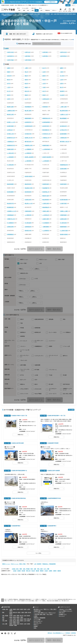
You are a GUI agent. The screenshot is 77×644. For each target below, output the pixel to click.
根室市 (26, 87)
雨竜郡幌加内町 (64, 165)
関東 (21, 569)
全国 (52, 14)
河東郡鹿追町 (10, 215)
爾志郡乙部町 (10, 114)
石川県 (25, 616)
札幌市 (7, 48)
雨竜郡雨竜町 (46, 145)
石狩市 (9, 99)
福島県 (74, 14)
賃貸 (35, 609)
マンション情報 (37, 619)
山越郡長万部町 (11, 111)
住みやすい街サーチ (38, 621)
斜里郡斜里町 (46, 184)
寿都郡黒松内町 (46, 118)
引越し (35, 628)
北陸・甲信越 (26, 569)
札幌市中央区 (10, 52)
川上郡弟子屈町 (64, 230)
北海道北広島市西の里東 (17, 443)
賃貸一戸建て (53, 609)
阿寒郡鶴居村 (10, 234)
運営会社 (50, 633)
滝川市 (62, 87)
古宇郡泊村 (10, 130)
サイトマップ (62, 616)
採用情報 (73, 633)
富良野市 (62, 91)
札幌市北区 (28, 52)
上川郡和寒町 (28, 161)
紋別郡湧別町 (28, 192)
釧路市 (9, 72)
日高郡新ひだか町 (12, 211)
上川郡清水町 (46, 215)
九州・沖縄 (46, 569)
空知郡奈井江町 (11, 138)
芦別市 (44, 80)
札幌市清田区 (28, 60)
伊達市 (44, 95)
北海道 (55, 14)
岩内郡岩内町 (63, 126)
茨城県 (26, 612)
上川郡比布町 (10, 153)
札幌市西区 (45, 56)
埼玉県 (33, 571)
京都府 (55, 571)
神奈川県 (28, 571)
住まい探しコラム (38, 623)
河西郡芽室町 (63, 215)
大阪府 (46, 571)
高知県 (18, 622)
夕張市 (62, 72)
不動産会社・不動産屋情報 (49, 564)
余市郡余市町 (28, 134)
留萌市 (44, 76)
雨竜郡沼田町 (10, 149)
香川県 (11, 622)
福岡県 (59, 571)
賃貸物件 (39, 564)
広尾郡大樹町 (46, 219)
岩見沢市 (9, 76)
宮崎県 (29, 624)
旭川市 (44, 68)
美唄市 (26, 80)
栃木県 (30, 612)
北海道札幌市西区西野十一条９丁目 (56, 416)
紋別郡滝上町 (46, 192)
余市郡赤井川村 (46, 134)
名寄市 (62, 83)
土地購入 (36, 616)
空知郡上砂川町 (29, 138)
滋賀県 (21, 619)
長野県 (18, 616)
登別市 (9, 95)
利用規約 (68, 633)
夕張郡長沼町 (63, 138)
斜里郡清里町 (63, 184)
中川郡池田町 (28, 223)
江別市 (62, 80)
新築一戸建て (23, 564)
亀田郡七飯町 (10, 107)
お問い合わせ (62, 613)
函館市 (9, 68)
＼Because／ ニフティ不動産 (65, 609)
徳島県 (29, 621)
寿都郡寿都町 (28, 118)
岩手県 (61, 14)
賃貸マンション (39, 609)
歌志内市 (27, 91)
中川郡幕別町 (10, 223)
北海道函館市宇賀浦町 (53, 443)
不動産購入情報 (37, 611)
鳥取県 (18, 621)
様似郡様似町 (46, 207)
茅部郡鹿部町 (28, 107)
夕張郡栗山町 (10, 141)
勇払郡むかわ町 (29, 203)
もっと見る (38, 553)
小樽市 (26, 68)
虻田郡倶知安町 (29, 126)
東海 (32, 569)
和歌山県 (29, 619)
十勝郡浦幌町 (46, 227)
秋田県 (68, 14)
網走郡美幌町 (10, 184)
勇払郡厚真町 (46, 200)
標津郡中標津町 (64, 234)
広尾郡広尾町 (63, 219)
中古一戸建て (50, 614)
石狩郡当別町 (46, 99)
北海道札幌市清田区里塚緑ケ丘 (19, 471)
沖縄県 (15, 625)
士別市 (44, 83)
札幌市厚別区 (63, 56)
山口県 (25, 621)
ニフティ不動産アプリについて (65, 611)
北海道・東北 (15, 569)
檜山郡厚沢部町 (64, 111)
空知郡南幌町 (63, 134)
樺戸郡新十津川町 (64, 141)
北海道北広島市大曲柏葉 (53, 471)
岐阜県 (14, 617)
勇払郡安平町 (10, 203)
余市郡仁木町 (10, 134)
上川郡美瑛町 (10, 157)
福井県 (29, 616)
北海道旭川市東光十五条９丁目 (19, 416)
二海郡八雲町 (63, 107)
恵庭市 (26, 95)
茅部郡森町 (45, 107)
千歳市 (44, 87)
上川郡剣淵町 (46, 161)
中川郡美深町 (10, 165)
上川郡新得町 (28, 215)
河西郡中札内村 (11, 219)
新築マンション (6, 564)
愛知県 (37, 571)
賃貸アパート (47, 609)
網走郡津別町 (28, 184)
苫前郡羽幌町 (63, 169)
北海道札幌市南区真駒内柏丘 (19, 498)
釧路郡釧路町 (63, 227)
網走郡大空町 (46, 196)
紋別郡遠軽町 (10, 192)
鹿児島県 (11, 625)
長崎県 (18, 624)
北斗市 (26, 99)
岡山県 (14, 621)
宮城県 (65, 14)
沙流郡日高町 (46, 203)
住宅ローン (36, 624)
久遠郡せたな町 (64, 114)
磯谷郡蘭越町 (63, 118)
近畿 (35, 569)
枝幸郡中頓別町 (29, 176)
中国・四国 (40, 569)
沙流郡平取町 (63, 203)
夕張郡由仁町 (46, 138)
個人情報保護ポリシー (59, 633)
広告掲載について (63, 614)
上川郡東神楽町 (46, 149)
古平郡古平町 (63, 130)
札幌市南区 (28, 56)
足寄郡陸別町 (28, 227)
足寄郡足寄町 (10, 227)
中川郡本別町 (63, 223)
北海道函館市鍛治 (16, 526)
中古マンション (15, 564)
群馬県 (11, 614)
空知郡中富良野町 (47, 157)
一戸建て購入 (37, 614)
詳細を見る (21, 435)
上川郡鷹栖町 (28, 149)
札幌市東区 (45, 52)
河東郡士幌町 (46, 211)
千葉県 (22, 612)
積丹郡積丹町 (46, 130)
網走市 (26, 76)
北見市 (44, 72)
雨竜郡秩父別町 (29, 145)
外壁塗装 (36, 626)
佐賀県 (14, 624)
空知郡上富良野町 (29, 157)
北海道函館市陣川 (52, 526)
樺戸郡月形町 (28, 141)
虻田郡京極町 (10, 126)
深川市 (44, 91)
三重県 (21, 617)
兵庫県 (50, 571)
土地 (35, 564)
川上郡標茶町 (46, 230)
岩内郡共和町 (46, 126)
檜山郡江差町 (28, 111)
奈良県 (25, 619)
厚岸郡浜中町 (28, 230)
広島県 (11, 621)
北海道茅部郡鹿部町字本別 (54, 498)
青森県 (58, 14)
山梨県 (14, 616)
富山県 (21, 616)
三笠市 (9, 87)
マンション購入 (37, 613)
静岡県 (42, 571)
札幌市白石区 (63, 52)
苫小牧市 (62, 76)
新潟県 (11, 616)
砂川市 (9, 91)
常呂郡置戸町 (46, 188)
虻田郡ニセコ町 (11, 122)
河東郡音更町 (28, 211)
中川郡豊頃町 (46, 223)
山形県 (71, 14)
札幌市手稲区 (10, 60)
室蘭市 (62, 68)
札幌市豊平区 (10, 56)
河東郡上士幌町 (64, 211)
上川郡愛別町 (28, 153)
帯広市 (26, 72)
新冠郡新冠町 (10, 207)
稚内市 (9, 80)
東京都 (23, 571)
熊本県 (21, 624)
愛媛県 (14, 622)
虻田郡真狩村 (28, 122)
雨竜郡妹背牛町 (11, 145)
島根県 (21, 621)
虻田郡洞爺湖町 (64, 200)
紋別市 (26, 83)
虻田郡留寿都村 (46, 122)
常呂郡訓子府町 (29, 188)
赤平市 (9, 83)
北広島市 (62, 95)
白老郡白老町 (28, 200)
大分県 (25, 624)
